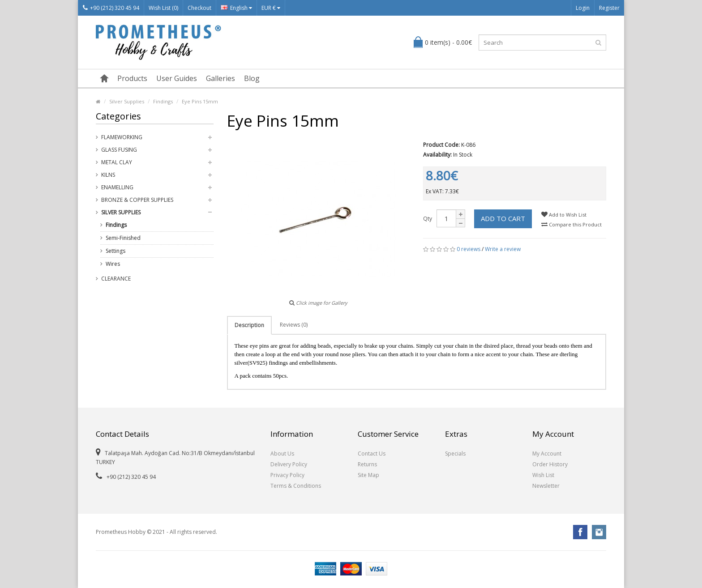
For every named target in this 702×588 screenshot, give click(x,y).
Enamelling (117, 187)
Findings (163, 101)
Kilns (108, 175)
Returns (367, 464)
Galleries (220, 78)
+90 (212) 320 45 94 (111, 8)
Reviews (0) (294, 325)
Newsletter (546, 486)
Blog (252, 78)
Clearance (116, 279)
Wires (113, 264)
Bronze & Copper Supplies (137, 200)
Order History (550, 464)
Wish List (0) (163, 8)
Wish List (543, 475)
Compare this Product (571, 224)
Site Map (368, 475)
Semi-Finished (123, 238)
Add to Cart (503, 218)
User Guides (177, 78)
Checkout (199, 8)
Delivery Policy (289, 464)
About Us (282, 454)
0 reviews (469, 249)
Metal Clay (117, 162)
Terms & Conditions (296, 486)
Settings (116, 251)
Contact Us (372, 454)
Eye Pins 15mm (200, 101)
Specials (455, 454)
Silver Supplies (127, 101)
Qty (428, 219)
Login (583, 8)
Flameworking (122, 137)
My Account (547, 454)
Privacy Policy (287, 475)
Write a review (503, 249)
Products (132, 78)
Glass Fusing (119, 150)
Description (249, 325)
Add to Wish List (564, 215)
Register (609, 8)
